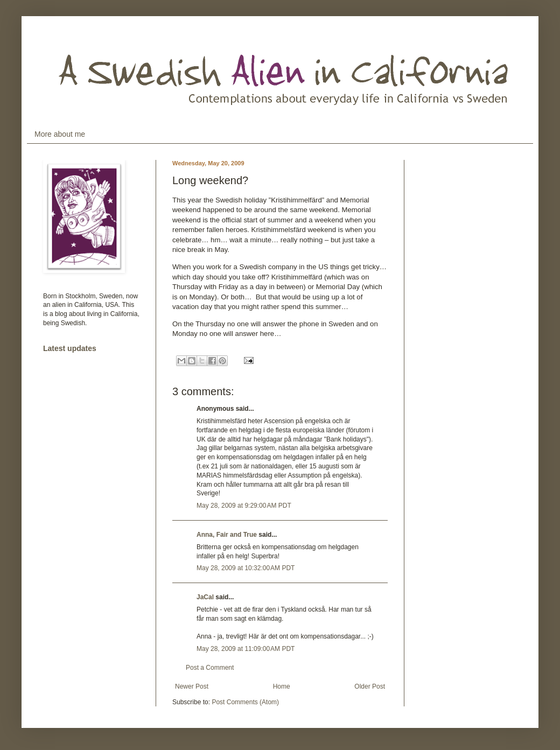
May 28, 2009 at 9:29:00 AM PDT (244, 506)
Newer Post (192, 686)
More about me (60, 134)
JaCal (205, 597)
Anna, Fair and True (227, 535)
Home (282, 686)
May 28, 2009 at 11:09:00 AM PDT (246, 649)
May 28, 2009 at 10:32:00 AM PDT (246, 568)
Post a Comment (210, 668)
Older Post (370, 686)
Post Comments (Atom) (245, 702)
